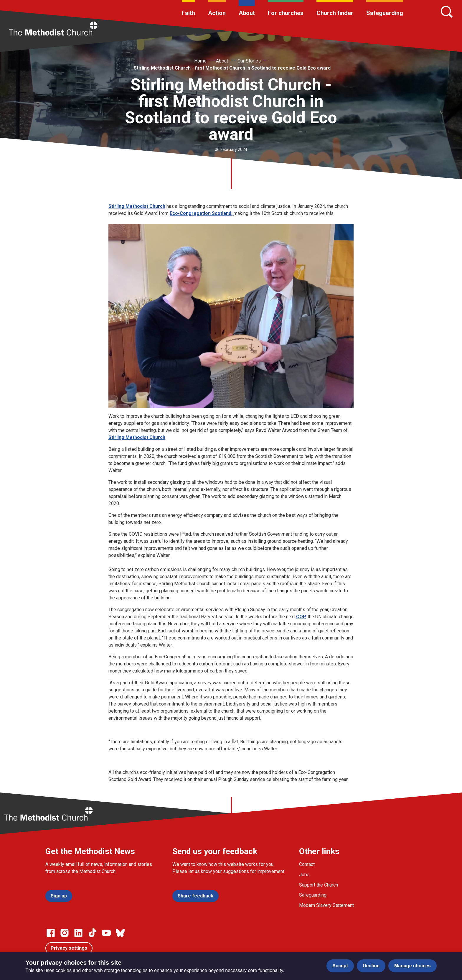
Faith (188, 13)
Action (217, 13)
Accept (340, 966)
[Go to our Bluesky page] (120, 933)
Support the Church (319, 885)
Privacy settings (69, 948)
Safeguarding (385, 13)
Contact (307, 864)
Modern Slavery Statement (326, 905)
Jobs (304, 875)
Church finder (335, 13)
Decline (371, 966)
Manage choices (412, 966)
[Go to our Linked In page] (78, 933)
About (247, 13)
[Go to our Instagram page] (65, 933)
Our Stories (249, 61)
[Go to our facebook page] (51, 933)
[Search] (447, 12)
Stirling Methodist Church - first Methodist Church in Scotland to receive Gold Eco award (232, 68)
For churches (286, 13)
